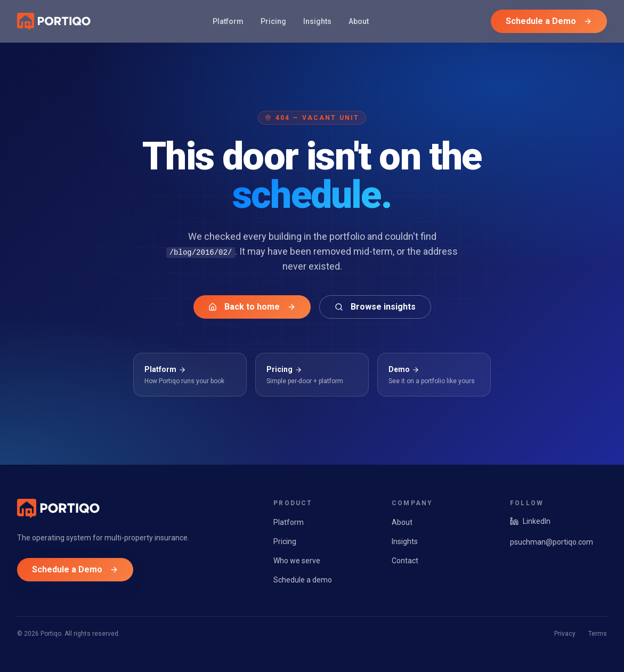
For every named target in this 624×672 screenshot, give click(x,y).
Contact (405, 561)
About (359, 21)
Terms (598, 634)
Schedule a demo (303, 580)
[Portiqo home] (54, 21)
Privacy (565, 634)
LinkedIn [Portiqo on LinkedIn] (530, 521)
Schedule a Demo (549, 21)
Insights (317, 21)
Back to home (252, 307)
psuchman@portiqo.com (552, 542)
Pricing (273, 21)
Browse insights (375, 307)
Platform (228, 21)
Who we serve (297, 561)
